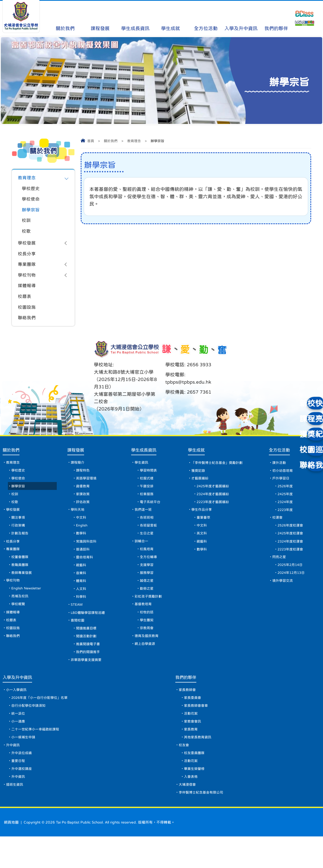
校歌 (27, 235)
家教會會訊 (194, 748)
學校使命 (31, 201)
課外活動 (280, 472)
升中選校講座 (23, 798)
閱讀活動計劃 (88, 658)
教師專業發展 (23, 590)
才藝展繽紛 (200, 489)
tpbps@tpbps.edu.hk (188, 391)
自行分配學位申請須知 (30, 731)
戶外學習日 (282, 489)
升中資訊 (14, 773)
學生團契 (148, 641)
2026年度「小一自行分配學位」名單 (42, 723)
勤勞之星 (148, 607)
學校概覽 (19, 624)
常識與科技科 (88, 556)
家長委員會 (194, 723)
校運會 (278, 531)
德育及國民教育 (148, 658)
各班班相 (148, 531)
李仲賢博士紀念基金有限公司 (204, 824)
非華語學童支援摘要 (88, 683)
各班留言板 (150, 540)
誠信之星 (148, 599)
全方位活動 (206, 18)
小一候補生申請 (24, 765)
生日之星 (148, 548)
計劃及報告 (21, 548)
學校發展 (27, 247)
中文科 (82, 531)
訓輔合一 (142, 556)
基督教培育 (144, 624)
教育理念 (134, 141)
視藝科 (82, 582)
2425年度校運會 (292, 548)
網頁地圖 (11, 854)
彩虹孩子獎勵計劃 (150, 615)
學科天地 (79, 523)
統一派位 (19, 739)
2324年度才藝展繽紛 (214, 506)
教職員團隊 (21, 582)
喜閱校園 (79, 641)
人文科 (82, 607)
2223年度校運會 (292, 565)
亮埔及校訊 (21, 615)
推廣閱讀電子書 (90, 666)
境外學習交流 (284, 599)
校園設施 (27, 315)
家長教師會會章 (198, 731)
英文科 (202, 548)
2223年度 (286, 523)
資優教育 (84, 498)
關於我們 (65, 18)
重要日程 (19, 790)
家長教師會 (189, 714)
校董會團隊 (21, 573)
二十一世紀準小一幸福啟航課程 (37, 756)
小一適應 (19, 748)
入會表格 (192, 807)
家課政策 (84, 506)
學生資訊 (142, 472)
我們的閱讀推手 (90, 674)
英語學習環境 (88, 489)
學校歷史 (31, 189)
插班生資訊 (16, 815)
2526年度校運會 (292, 540)
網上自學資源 (146, 666)
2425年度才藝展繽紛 (214, 498)
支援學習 (148, 582)
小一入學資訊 (17, 714)
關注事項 (19, 531)
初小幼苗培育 (284, 481)
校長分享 (27, 259)
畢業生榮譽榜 (196, 798)
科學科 (82, 615)
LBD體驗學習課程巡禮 (90, 632)
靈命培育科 (86, 573)
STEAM (78, 624)
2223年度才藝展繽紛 (214, 514)
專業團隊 (27, 270)
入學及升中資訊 (241, 18)
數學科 (82, 548)
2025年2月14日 (292, 582)
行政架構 (19, 540)
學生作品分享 (202, 523)
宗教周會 (148, 649)
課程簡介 (79, 472)
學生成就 (171, 18)
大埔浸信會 (189, 815)
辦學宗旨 (31, 212)
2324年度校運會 (292, 556)
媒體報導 (27, 293)
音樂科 (82, 590)
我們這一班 (144, 523)
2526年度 (286, 498)
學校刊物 (27, 281)
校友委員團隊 (196, 781)
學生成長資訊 (135, 18)
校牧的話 (148, 632)
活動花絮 (192, 739)
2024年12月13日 (293, 590)
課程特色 (84, 481)
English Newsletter (28, 607)
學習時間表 (150, 481)
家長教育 (192, 756)
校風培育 (148, 565)
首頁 (91, 141)
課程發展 (100, 18)
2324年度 (286, 514)
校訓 (27, 223)
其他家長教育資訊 (200, 765)
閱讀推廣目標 (88, 649)
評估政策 (84, 514)
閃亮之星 (280, 573)
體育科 (82, 599)
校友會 (185, 773)
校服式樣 (148, 489)
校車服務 (148, 506)
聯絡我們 (27, 327)
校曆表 (25, 304)
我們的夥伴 (276, 18)
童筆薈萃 (204, 531)
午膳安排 (148, 498)
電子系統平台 (151, 514)
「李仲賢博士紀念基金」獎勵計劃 (219, 472)
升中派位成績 (23, 781)
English (83, 540)
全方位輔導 (150, 573)
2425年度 (286, 506)
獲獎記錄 (198, 481)
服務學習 (148, 590)
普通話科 (84, 565)
